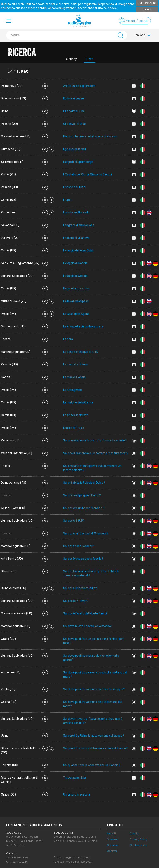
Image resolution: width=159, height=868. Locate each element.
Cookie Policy (138, 845)
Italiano (143, 36)
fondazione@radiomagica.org (72, 858)
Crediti (134, 833)
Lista (90, 59)
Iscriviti (111, 833)
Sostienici (113, 839)
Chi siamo (113, 845)
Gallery (71, 59)
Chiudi (147, 10)
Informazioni (147, 3)
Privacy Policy (139, 839)
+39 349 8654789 (17, 858)
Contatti (112, 851)
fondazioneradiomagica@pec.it (73, 862)
